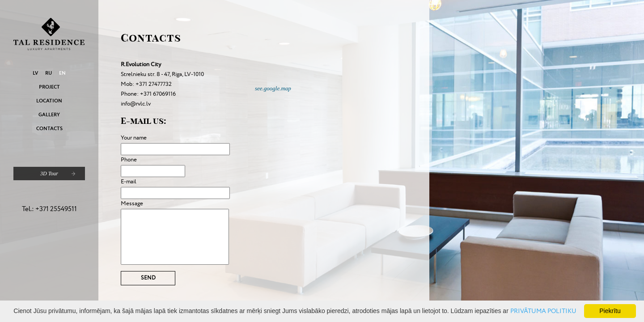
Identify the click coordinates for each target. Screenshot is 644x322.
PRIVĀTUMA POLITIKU (543, 311)
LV (35, 73)
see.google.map (273, 88)
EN (62, 73)
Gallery (49, 115)
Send (148, 278)
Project (49, 87)
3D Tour (49, 174)
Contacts (49, 129)
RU (49, 73)
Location (49, 101)
